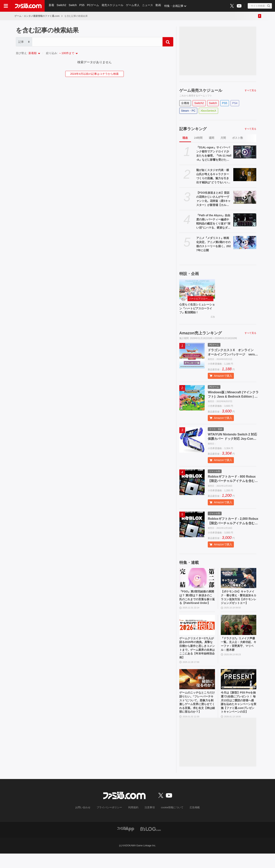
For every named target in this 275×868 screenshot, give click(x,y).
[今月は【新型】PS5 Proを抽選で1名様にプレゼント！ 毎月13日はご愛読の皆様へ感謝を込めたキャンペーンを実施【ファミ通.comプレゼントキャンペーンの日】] (239, 691)
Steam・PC (188, 111)
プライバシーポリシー (111, 822)
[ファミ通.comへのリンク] (28, 6)
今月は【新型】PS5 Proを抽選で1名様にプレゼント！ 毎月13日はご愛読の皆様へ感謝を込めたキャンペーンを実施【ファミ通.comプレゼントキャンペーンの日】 (239, 715)
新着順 (33, 53)
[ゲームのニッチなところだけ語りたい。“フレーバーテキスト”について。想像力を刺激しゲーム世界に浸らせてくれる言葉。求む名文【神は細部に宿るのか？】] (197, 691)
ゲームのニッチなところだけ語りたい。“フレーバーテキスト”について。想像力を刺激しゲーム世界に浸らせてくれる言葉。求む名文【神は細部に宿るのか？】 (196, 715)
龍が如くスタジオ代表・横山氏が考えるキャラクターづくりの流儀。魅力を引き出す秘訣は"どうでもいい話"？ (213, 176)
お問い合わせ (86, 822)
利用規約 (133, 822)
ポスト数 (238, 138)
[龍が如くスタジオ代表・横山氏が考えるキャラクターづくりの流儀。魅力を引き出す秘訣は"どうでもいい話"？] (245, 175)
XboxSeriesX (208, 111)
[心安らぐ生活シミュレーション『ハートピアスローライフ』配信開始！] (197, 289)
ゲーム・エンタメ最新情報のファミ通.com (37, 16)
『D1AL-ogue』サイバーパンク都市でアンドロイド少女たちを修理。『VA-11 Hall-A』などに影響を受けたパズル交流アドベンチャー (214, 154)
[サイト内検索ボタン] (260, 6)
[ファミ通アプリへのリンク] (126, 843)
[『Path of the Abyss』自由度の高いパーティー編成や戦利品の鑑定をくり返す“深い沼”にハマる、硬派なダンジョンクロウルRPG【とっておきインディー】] (245, 220)
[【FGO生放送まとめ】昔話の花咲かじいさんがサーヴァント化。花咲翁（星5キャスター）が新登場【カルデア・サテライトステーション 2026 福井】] (245, 197)
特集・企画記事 (176, 6)
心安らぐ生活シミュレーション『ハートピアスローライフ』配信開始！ (196, 309)
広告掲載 (192, 822)
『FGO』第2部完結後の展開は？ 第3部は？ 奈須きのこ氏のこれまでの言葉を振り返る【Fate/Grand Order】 (197, 602)
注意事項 (149, 822)
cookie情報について (170, 822)
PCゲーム (94, 6)
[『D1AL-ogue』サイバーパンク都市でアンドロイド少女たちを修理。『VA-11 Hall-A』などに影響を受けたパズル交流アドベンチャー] (245, 152)
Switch (73, 6)
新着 (51, 6)
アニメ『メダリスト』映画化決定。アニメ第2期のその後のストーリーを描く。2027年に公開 (214, 244)
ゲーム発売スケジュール (201, 90)
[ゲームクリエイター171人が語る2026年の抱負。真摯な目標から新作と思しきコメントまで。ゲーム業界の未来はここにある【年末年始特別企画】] (197, 633)
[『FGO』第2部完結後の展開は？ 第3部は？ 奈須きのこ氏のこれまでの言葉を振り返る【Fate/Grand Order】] (197, 580)
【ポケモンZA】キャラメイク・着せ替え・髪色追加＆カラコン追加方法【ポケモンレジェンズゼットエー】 (238, 602)
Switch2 (62, 6)
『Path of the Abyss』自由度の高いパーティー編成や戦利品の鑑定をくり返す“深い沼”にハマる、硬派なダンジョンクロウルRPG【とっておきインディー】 (213, 222)
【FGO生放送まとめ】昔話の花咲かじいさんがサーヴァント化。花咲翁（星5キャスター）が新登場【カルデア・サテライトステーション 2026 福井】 (213, 199)
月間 (223, 138)
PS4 (235, 103)
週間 (211, 138)
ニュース (149, 6)
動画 (160, 6)
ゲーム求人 (134, 6)
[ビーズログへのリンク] (151, 843)
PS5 (82, 6)
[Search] (97, 42)
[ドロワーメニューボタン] (6, 6)
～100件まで (66, 53)
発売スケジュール (113, 6)
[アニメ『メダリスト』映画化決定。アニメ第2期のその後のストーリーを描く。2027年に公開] (245, 243)
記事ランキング (193, 129)
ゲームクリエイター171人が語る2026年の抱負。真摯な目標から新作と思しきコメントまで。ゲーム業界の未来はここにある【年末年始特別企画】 (197, 657)
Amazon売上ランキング (201, 335)
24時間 (198, 138)
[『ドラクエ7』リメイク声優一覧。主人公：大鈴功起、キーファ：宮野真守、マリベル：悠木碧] (239, 633)
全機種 (185, 103)
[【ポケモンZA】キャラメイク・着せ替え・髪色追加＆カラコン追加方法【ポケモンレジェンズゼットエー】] (239, 580)
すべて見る (250, 90)
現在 (185, 138)
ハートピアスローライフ (201, 299)
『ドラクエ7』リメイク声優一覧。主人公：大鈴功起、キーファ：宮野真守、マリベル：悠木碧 (238, 653)
